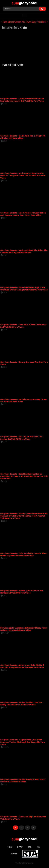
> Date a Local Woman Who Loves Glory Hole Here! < (25, 22)
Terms (10, 847)
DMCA (30, 847)
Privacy (20, 847)
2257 (38, 847)
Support (14, 854)
